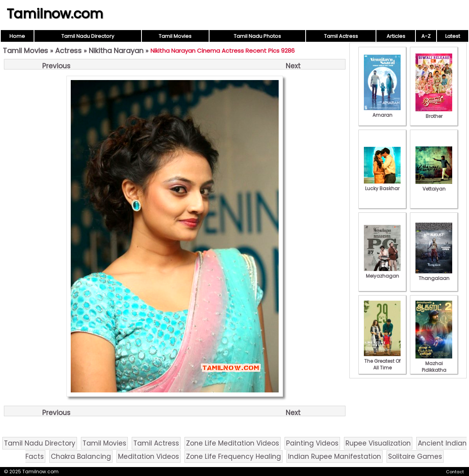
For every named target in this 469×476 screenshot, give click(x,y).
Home (17, 36)
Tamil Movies (175, 36)
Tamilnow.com (55, 14)
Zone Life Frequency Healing (234, 456)
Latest (453, 36)
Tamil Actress (341, 36)
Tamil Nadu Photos (257, 36)
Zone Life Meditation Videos (233, 443)
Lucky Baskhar (382, 185)
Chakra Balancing (81, 456)
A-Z (426, 36)
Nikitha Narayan (116, 51)
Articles (396, 36)
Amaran (382, 112)
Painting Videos (312, 443)
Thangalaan (434, 275)
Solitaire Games (415, 456)
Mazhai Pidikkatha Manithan (434, 367)
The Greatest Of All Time (382, 361)
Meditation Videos (149, 456)
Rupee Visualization (378, 443)
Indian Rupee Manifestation (335, 456)
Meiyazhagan (382, 273)
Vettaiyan (434, 185)
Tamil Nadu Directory (88, 36)
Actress (68, 51)
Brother (434, 113)
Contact (455, 472)
